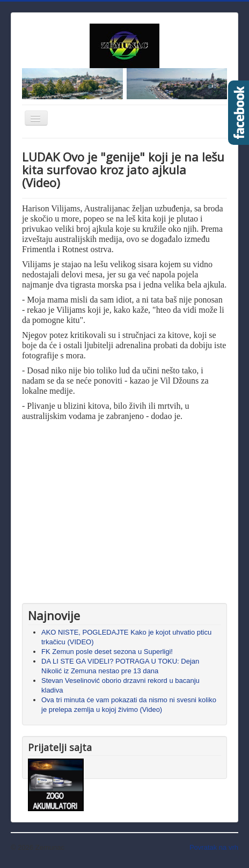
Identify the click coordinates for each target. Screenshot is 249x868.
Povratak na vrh (214, 847)
